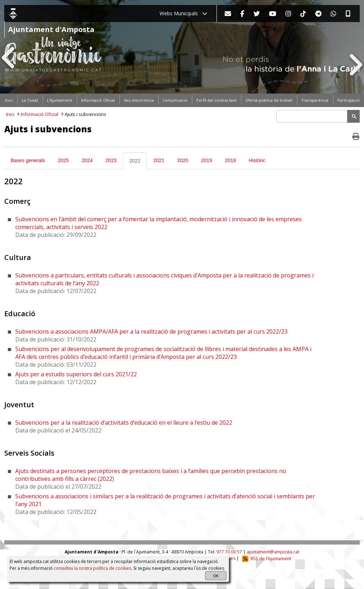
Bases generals (28, 160)
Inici (10, 114)
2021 (159, 160)
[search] (313, 116)
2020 (183, 160)
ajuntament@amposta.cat (273, 552)
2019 (206, 160)
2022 (135, 161)
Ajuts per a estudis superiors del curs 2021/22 (76, 374)
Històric (257, 160)
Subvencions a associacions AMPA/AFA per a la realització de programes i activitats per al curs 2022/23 (151, 331)
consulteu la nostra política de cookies (92, 568)
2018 (231, 160)
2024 (87, 160)
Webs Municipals (183, 13)
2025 (63, 160)
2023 (111, 160)
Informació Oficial (39, 114)
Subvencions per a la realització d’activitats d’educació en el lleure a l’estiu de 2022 (124, 423)
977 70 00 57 (229, 552)
